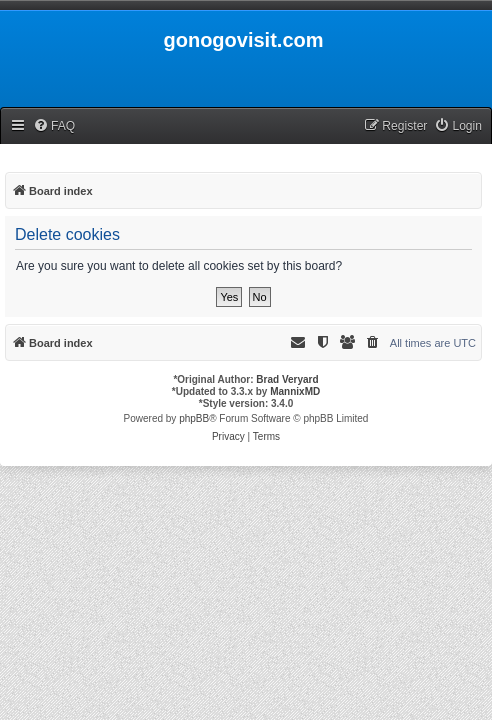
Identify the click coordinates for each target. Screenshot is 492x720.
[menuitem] (54, 126)
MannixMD (295, 391)
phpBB (194, 418)
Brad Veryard (287, 379)
